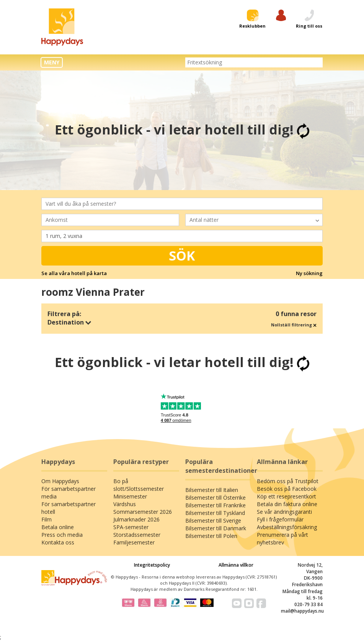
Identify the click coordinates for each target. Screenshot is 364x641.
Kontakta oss (58, 542)
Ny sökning (309, 273)
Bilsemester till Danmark (216, 528)
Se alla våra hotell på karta (74, 273)
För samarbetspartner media (69, 493)
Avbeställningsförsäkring (287, 527)
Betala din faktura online (287, 504)
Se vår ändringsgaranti (284, 512)
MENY (52, 62)
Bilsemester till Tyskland (215, 513)
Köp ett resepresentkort (286, 496)
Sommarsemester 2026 (143, 512)
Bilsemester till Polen (211, 536)
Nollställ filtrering (294, 325)
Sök (182, 256)
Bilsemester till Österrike (215, 498)
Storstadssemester (137, 535)
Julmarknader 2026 (136, 519)
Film (47, 519)
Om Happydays (60, 481)
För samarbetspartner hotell (69, 508)
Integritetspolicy (152, 565)
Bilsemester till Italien (212, 490)
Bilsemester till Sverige (213, 521)
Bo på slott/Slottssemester (139, 485)
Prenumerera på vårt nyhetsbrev (282, 539)
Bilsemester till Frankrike (215, 505)
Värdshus (125, 504)
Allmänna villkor (236, 565)
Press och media (62, 535)
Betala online (58, 527)
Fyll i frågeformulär (280, 519)
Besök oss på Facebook (287, 489)
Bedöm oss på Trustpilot (288, 481)
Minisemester (130, 496)
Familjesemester (134, 542)
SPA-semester (131, 527)
